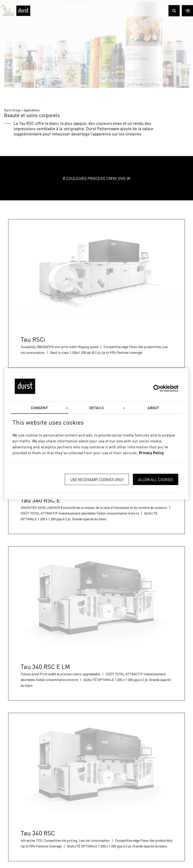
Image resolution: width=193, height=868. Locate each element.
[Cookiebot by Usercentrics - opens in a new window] (160, 388)
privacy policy (151, 453)
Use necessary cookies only (97, 479)
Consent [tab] (39, 408)
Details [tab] (97, 408)
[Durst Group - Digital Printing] (23, 15)
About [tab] (153, 408)
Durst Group (12, 110)
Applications (32, 110)
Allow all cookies (156, 479)
